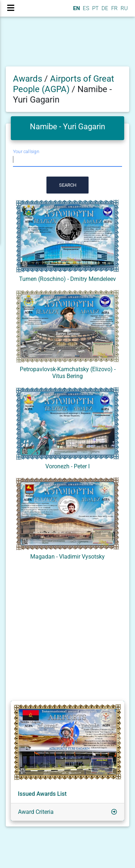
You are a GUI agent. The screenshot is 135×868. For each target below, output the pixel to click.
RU (124, 8)
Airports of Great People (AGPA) (64, 84)
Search (68, 185)
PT (95, 8)
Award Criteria (36, 812)
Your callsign (26, 152)
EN (76, 8)
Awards (28, 79)
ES (85, 8)
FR (114, 8)
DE (104, 8)
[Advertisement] (67, 632)
